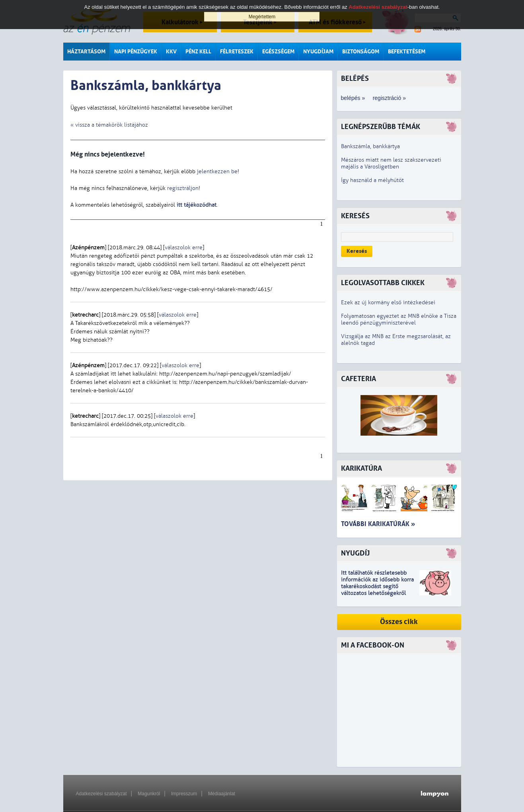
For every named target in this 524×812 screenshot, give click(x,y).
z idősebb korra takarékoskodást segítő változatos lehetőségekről (377, 586)
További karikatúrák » (378, 524)
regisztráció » (389, 98)
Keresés (357, 251)
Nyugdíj (355, 553)
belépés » (353, 98)
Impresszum (184, 794)
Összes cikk (399, 622)
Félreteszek (237, 52)
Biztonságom (361, 52)
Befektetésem (407, 52)
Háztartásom (86, 52)
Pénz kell (198, 52)
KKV (171, 52)
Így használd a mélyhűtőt (372, 180)
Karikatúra (361, 469)
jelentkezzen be (217, 171)
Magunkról (149, 794)
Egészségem (278, 52)
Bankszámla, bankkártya (370, 146)
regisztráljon (183, 188)
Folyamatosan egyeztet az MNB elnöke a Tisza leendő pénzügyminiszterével (399, 319)
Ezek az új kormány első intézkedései (388, 302)
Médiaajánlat (222, 794)
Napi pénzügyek (136, 52)
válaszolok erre (184, 248)
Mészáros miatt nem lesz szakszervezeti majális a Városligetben (391, 163)
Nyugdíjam (318, 52)
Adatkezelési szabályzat (101, 794)
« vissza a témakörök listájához (109, 125)
